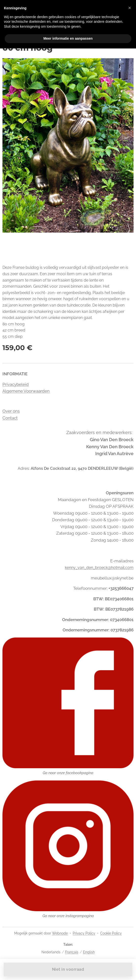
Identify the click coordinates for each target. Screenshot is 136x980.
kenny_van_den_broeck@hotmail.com (99, 568)
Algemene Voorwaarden (26, 391)
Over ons (11, 411)
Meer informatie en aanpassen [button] (68, 38)
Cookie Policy (111, 933)
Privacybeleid (16, 384)
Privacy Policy (84, 933)
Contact (10, 418)
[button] (130, 8)
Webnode (60, 933)
